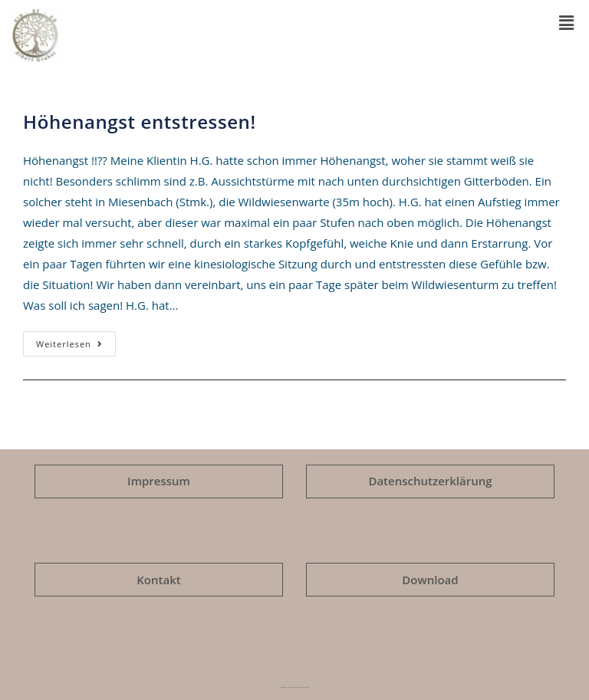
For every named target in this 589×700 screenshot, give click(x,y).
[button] (566, 22)
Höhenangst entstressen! (140, 122)
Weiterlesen (76, 340)
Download (430, 580)
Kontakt (158, 580)
